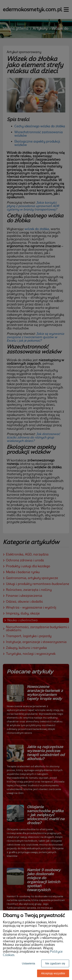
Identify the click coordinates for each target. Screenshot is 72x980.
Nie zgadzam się (55, 963)
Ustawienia (28, 963)
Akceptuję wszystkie (53, 973)
